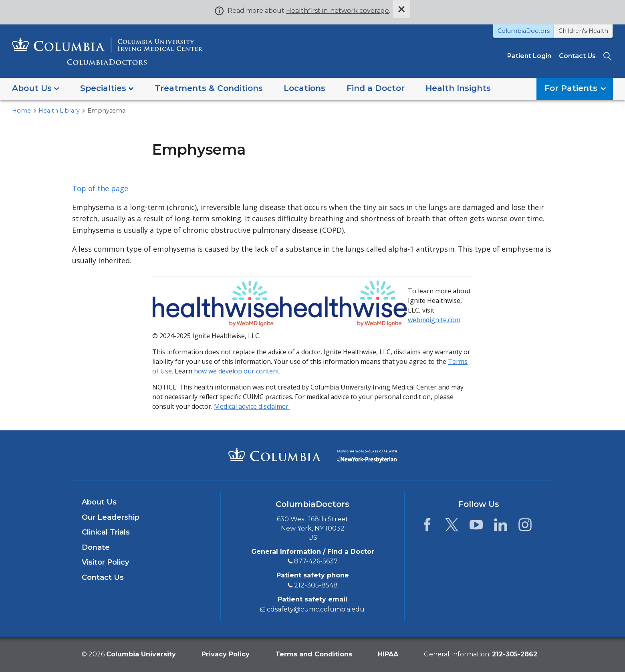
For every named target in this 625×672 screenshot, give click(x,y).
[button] (35, 89)
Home (21, 111)
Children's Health (583, 31)
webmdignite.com (434, 320)
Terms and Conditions (314, 654)
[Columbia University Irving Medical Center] (275, 454)
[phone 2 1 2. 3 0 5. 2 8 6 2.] (515, 654)
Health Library (59, 111)
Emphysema (106, 111)
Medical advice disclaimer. (252, 406)
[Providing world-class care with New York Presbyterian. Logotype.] (367, 455)
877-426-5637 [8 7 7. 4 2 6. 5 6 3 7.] (316, 561)
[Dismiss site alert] (401, 9)
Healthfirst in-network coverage (338, 11)
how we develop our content (237, 371)
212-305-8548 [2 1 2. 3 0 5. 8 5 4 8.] (316, 585)
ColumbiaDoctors (524, 31)
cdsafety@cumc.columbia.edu (316, 609)
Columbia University (141, 654)
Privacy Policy (226, 654)
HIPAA (388, 654)
